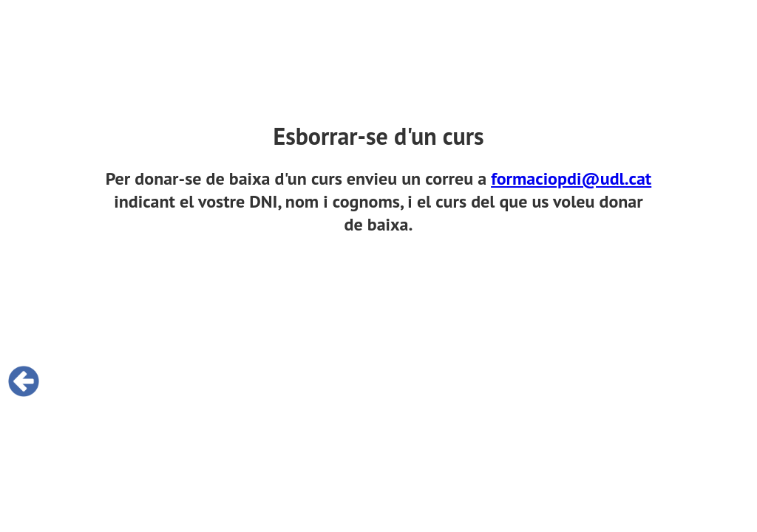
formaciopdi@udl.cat (571, 178)
